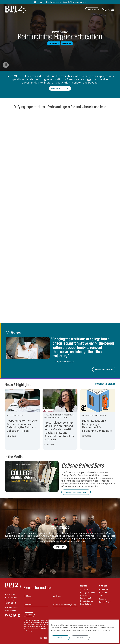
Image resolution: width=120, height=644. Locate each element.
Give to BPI (104, 590)
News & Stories (87, 601)
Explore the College (60, 88)
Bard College (86, 604)
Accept (60, 638)
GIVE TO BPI (60, 547)
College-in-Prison (88, 593)
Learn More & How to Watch (76, 492)
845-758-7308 (11, 608)
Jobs (101, 596)
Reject (80, 638)
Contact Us (104, 593)
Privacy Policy (105, 602)
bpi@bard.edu (11, 610)
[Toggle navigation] (108, 9)
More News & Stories (105, 384)
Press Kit (103, 599)
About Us (84, 590)
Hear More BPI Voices (104, 369)
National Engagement (86, 597)
